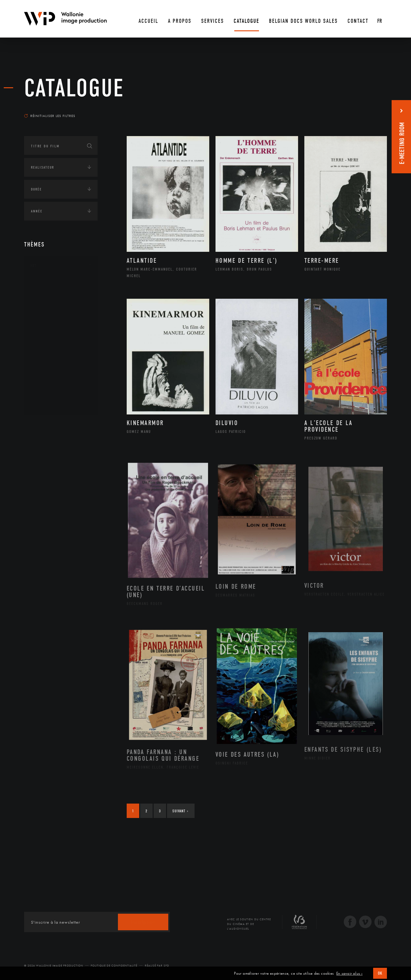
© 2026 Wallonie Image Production (54, 966)
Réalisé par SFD (157, 966)
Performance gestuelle (61, 374)
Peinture (46, 364)
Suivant (180, 811)
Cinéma (44, 314)
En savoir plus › (349, 973)
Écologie (39, 444)
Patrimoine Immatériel (61, 354)
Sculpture (47, 394)
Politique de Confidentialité (114, 966)
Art (34, 266)
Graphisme (48, 324)
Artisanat (47, 294)
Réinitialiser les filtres (50, 116)
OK (380, 973)
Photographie (51, 384)
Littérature (48, 334)
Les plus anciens (371, 110)
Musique (46, 344)
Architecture (51, 284)
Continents (42, 425)
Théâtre (45, 404)
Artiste (44, 304)
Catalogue (74, 88)
